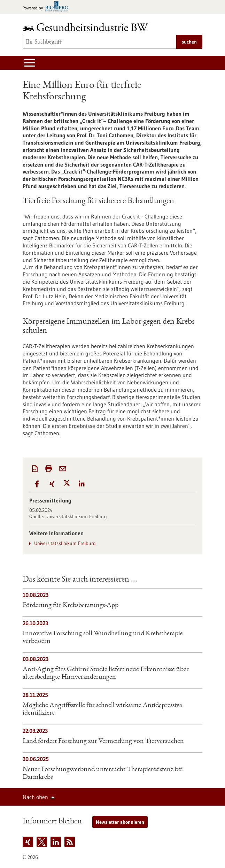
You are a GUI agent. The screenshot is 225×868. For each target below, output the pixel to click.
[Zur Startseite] (87, 27)
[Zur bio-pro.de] (48, 7)
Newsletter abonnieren (120, 822)
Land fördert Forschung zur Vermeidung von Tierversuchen (103, 742)
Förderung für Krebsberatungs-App (71, 606)
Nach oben (35, 797)
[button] (37, 484)
